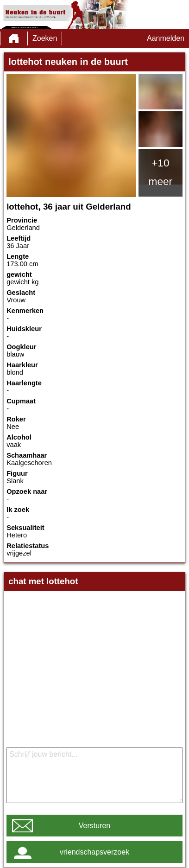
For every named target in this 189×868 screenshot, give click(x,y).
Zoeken (45, 38)
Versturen (94, 826)
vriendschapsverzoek (94, 852)
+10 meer (161, 172)
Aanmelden (166, 38)
